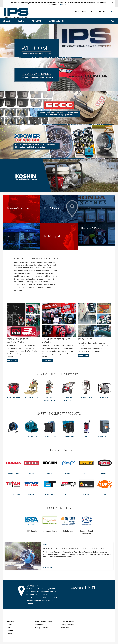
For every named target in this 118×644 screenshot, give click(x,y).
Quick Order (83, 12)
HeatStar (68, 497)
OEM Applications (41, 630)
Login (93, 12)
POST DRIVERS (86, 400)
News (45, 547)
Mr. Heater (86, 497)
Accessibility (66, 630)
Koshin (50, 476)
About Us (36, 21)
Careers (10, 633)
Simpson (105, 476)
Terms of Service (67, 624)
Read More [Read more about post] (47, 570)
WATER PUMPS (105, 400)
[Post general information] (77, 558)
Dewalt (86, 476)
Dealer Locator (56, 21)
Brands (7, 21)
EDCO (32, 476)
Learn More (62, 5)
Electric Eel (68, 476)
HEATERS (86, 439)
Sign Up (102, 12)
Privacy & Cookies (68, 627)
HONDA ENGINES (13, 400)
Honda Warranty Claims (43, 624)
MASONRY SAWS (32, 400)
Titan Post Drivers (13, 497)
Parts (21, 21)
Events (10, 627)
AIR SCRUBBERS (50, 439)
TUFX (105, 497)
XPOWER (32, 497)
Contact (10, 636)
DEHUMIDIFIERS (68, 439)
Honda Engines (13, 476)
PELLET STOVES (105, 439)
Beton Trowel (50, 497)
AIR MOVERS (32, 439)
